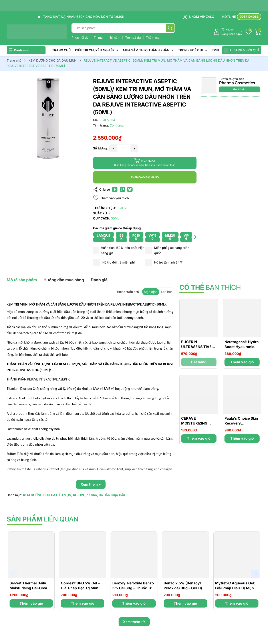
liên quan (43, 519)
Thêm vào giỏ (242, 362)
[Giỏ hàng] (258, 32)
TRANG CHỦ (61, 50)
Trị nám (115, 37)
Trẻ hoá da (133, 37)
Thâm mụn (154, 37)
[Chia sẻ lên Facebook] (115, 189)
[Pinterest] (122, 189)
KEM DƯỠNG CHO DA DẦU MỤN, (48, 495)
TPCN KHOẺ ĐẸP (193, 50)
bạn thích (210, 287)
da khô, (92, 495)
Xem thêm (134, 622)
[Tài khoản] (228, 32)
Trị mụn (99, 37)
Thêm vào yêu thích (111, 198)
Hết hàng (199, 362)
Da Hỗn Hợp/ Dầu (112, 495)
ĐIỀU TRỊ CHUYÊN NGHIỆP (97, 50)
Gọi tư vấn (240, 89)
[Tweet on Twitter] (130, 189)
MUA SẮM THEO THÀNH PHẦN (148, 50)
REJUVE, (79, 495)
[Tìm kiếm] (170, 28)
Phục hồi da (80, 37)
